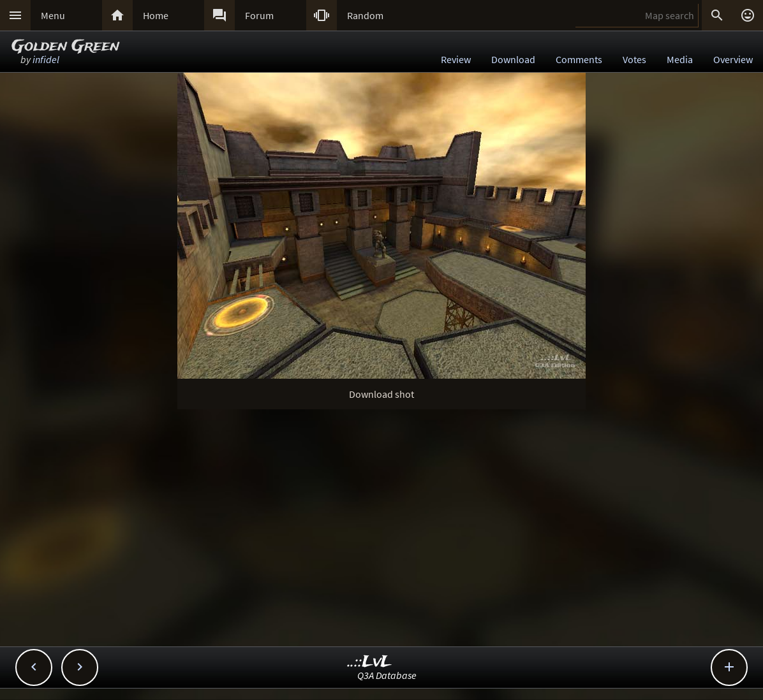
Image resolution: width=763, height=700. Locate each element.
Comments (579, 59)
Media (680, 59)
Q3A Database (387, 675)
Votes (634, 59)
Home (156, 15)
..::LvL (370, 662)
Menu (53, 15)
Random (365, 15)
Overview (733, 59)
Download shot (381, 394)
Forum (259, 15)
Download (513, 59)
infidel (46, 59)
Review (456, 59)
